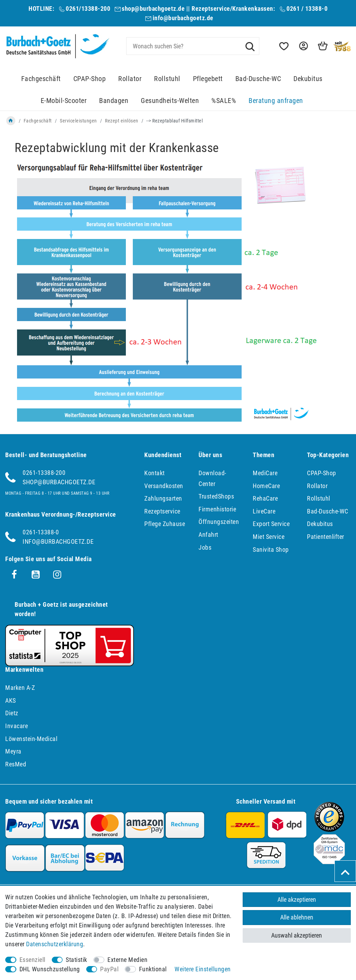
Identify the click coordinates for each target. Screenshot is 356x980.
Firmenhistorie (217, 509)
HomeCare (266, 486)
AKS (11, 700)
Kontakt (155, 473)
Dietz (12, 713)
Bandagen (114, 101)
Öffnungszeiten (219, 522)
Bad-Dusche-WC (258, 79)
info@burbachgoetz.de (183, 18)
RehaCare (265, 498)
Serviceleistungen (78, 121)
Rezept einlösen (122, 121)
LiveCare (264, 511)
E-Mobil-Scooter (64, 101)
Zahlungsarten (163, 498)
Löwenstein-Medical (31, 739)
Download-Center (212, 478)
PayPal (109, 969)
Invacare (17, 726)
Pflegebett (208, 79)
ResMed (16, 764)
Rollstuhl (167, 79)
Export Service (271, 524)
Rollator (130, 79)
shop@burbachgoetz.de (153, 9)
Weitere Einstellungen (203, 969)
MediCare (265, 473)
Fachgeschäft (41, 79)
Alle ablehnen (297, 918)
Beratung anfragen (276, 101)
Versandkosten (164, 486)
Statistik (76, 960)
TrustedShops (216, 496)
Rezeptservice (162, 511)
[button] (303, 46)
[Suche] (250, 46)
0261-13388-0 (41, 532)
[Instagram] (57, 575)
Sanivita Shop (271, 549)
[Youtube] (36, 575)
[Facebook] (14, 575)
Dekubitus (308, 79)
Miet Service (269, 537)
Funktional (153, 969)
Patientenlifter (326, 537)
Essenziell (33, 960)
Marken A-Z (20, 688)
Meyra (13, 751)
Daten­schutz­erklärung (55, 944)
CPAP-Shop (90, 79)
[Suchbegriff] (193, 46)
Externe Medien (127, 960)
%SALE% (224, 101)
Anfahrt (208, 535)
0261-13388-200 (44, 473)
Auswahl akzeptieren (297, 935)
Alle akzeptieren (297, 899)
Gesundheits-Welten (170, 101)
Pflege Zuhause (165, 524)
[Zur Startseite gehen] (11, 121)
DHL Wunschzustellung (50, 969)
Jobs (205, 547)
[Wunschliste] (283, 46)
